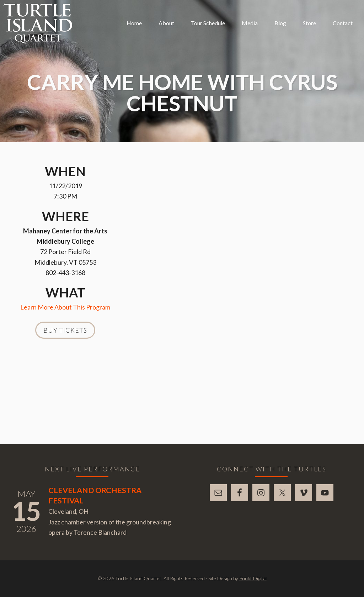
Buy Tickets (65, 330)
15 (26, 511)
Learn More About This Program (65, 307)
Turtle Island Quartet (38, 23)
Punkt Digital (253, 578)
